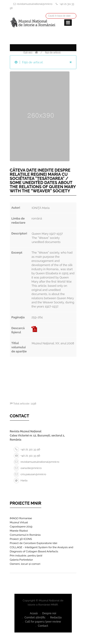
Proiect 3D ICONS (21, 539)
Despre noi (49, 613)
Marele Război (19, 531)
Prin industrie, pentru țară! (26, 556)
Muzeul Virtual (19, 522)
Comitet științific (35, 618)
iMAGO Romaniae (21, 518)
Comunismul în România (25, 535)
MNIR (54, 605)
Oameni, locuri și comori (25, 564)
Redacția (56, 618)
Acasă (34, 613)
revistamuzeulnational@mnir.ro (35, 4)
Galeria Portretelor (21, 560)
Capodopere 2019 (21, 527)
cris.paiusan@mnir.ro (30, 474)
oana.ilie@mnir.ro (28, 468)
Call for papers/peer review (43, 622)
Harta (21, 480)
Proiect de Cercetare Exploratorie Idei (34, 543)
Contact (43, 626)
